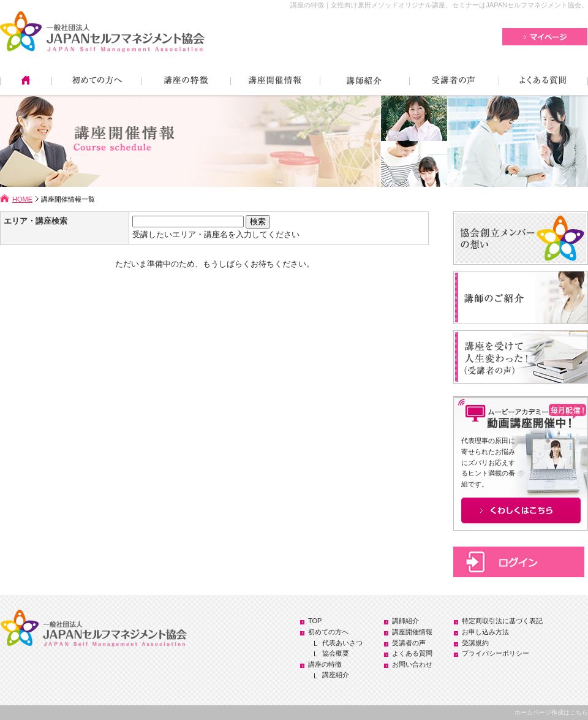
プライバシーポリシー (496, 653)
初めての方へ (328, 632)
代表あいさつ (342, 643)
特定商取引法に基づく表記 (502, 621)
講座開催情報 (412, 632)
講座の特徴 (325, 664)
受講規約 (475, 643)
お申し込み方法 (485, 632)
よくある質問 (412, 653)
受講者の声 (409, 643)
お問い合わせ (412, 664)
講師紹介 (405, 621)
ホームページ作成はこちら (551, 712)
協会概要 (336, 653)
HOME (22, 199)
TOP (315, 621)
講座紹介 (336, 675)
